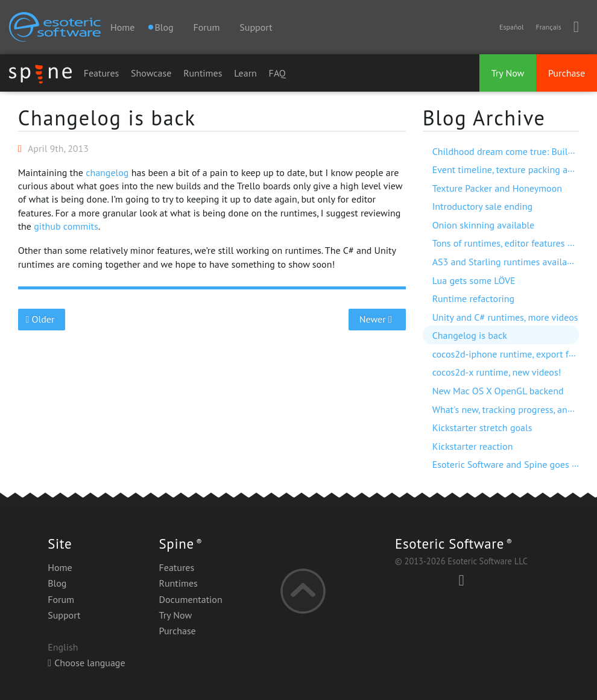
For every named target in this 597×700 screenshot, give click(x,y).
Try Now (508, 73)
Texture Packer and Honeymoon (497, 188)
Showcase (151, 73)
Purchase (567, 73)
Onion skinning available (484, 225)
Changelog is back (107, 118)
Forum (207, 27)
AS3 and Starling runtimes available (506, 262)
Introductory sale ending (483, 206)
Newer (377, 319)
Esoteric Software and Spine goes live (510, 464)
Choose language (86, 663)
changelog (107, 172)
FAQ (277, 73)
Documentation (191, 599)
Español (511, 27)
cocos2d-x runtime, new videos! (497, 372)
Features (102, 73)
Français (548, 27)
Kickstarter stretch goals (482, 427)
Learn (245, 73)
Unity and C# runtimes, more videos (505, 317)
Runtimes (203, 73)
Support (256, 27)
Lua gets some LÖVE (474, 280)
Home (122, 27)
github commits (66, 226)
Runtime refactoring (474, 298)
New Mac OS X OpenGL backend (498, 391)
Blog (57, 583)
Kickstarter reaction (473, 446)
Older (41, 319)
